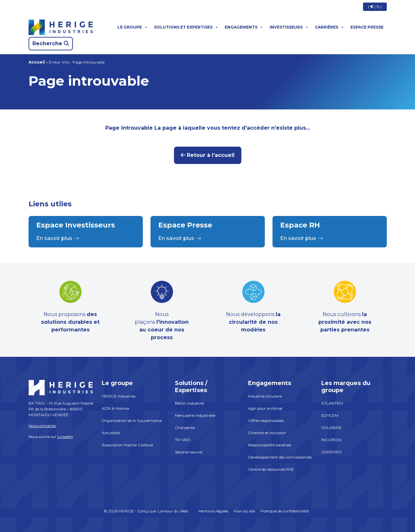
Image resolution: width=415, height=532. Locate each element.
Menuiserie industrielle (195, 415)
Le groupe (133, 27)
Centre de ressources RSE (271, 469)
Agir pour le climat (265, 408)
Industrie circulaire (265, 396)
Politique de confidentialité (285, 511)
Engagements (244, 27)
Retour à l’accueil (208, 155)
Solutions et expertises (186, 27)
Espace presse (367, 27)
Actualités (111, 433)
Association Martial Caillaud (127, 445)
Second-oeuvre (189, 452)
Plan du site (244, 511)
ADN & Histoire (115, 408)
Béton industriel (190, 403)
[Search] (51, 44)
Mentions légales (213, 511)
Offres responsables (266, 420)
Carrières (329, 27)
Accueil (37, 62)
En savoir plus (58, 238)
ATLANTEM (332, 403)
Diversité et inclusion (267, 433)
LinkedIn (65, 437)
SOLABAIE (331, 428)
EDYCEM (330, 415)
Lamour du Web (173, 511)
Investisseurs (289, 27)
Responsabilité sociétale (270, 445)
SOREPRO (332, 452)
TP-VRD (183, 440)
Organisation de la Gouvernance (132, 420)
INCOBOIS (331, 440)
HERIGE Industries (119, 396)
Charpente (185, 428)
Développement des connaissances (280, 457)
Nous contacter (43, 426)
